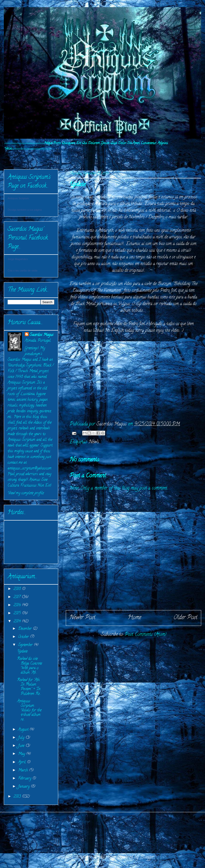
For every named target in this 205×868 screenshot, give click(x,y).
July (22, 738)
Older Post (185, 618)
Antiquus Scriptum (18, 198)
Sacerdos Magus (41, 335)
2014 (18, 622)
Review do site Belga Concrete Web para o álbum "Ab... (30, 666)
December (26, 629)
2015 (18, 613)
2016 (18, 605)
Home (134, 618)
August (24, 730)
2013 (18, 797)
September (26, 645)
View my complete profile (26, 493)
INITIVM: (20, 158)
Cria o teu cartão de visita (23, 271)
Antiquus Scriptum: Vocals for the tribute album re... (29, 711)
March (24, 771)
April (23, 762)
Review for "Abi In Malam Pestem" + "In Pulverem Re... (29, 687)
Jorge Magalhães (18, 259)
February (25, 779)
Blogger (147, 857)
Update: (23, 652)
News (94, 442)
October (24, 637)
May (22, 754)
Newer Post (82, 618)
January (24, 787)
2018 (18, 589)
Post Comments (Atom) (146, 635)
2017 (18, 597)
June (22, 746)
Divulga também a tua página (25, 210)
